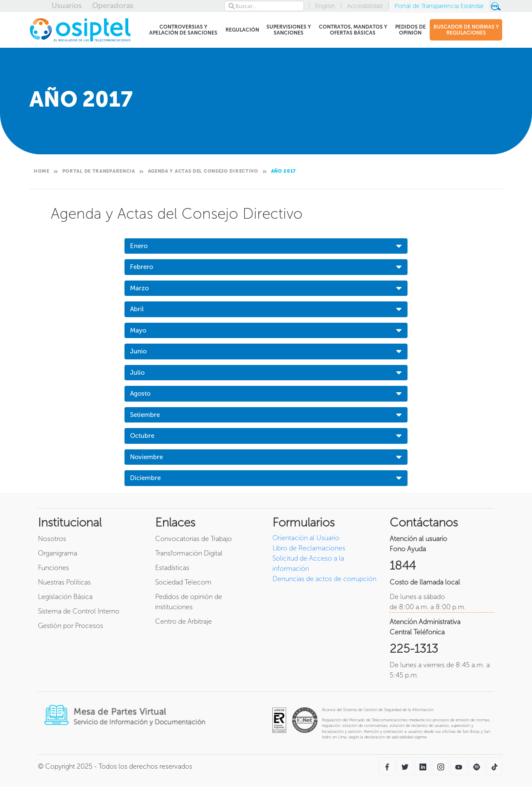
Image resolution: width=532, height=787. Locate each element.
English (325, 6)
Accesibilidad (365, 6)
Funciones (53, 568)
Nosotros (52, 539)
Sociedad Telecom (183, 582)
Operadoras (113, 6)
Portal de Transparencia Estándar (439, 6)
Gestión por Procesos (71, 626)
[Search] (264, 6)
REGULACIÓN (242, 31)
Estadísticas (172, 568)
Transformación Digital (189, 553)
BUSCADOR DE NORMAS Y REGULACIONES (466, 30)
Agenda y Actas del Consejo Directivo (203, 171)
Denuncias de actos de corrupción (324, 579)
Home (42, 171)
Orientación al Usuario (306, 538)
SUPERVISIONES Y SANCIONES (288, 30)
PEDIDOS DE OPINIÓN (410, 30)
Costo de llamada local (425, 582)
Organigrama (58, 553)
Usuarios (67, 6)
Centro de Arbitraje (184, 621)
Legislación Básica (65, 597)
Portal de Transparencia (99, 171)
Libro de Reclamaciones (309, 548)
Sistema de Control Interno (79, 611)
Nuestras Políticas (64, 582)
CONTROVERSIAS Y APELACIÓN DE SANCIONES (182, 30)
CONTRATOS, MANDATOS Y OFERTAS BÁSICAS (352, 30)
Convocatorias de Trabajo (194, 539)
